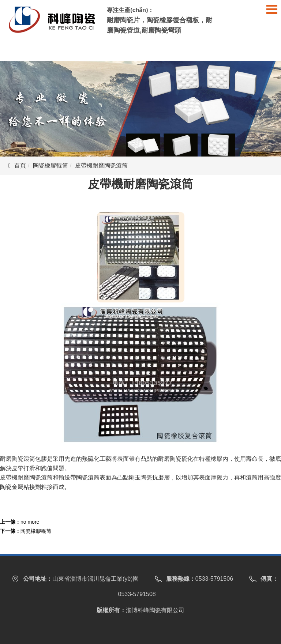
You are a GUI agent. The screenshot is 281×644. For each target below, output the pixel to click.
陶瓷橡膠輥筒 (50, 165)
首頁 (20, 165)
